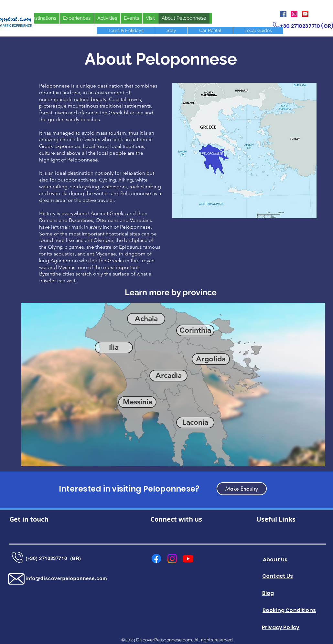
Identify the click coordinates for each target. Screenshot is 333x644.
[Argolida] (211, 359)
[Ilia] (114, 348)
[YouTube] (305, 14)
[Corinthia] (195, 330)
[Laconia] (195, 422)
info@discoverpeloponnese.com (66, 578)
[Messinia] (137, 402)
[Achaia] (146, 319)
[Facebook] (283, 14)
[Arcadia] (168, 376)
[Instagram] (294, 14)
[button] (242, 489)
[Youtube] (188, 559)
